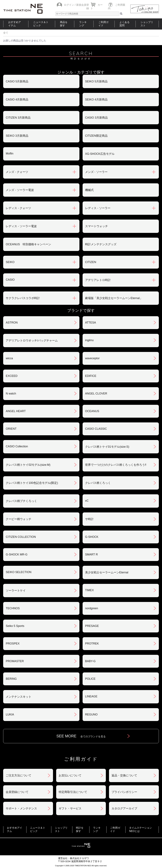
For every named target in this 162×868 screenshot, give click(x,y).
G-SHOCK (92, 537)
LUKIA (10, 714)
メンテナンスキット (19, 697)
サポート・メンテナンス (21, 808)
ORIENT (11, 429)
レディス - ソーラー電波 (21, 226)
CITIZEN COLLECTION (21, 537)
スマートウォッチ (97, 226)
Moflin (9, 154)
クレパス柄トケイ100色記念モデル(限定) (32, 483)
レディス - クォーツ (18, 208)
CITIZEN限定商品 (96, 136)
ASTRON (12, 323)
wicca (9, 358)
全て (6, 33)
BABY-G (90, 661)
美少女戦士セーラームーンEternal (107, 572)
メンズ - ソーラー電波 (20, 190)
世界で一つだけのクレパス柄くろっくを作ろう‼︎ (116, 465)
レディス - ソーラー (98, 208)
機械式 (89, 190)
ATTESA (91, 323)
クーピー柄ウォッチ (19, 519)
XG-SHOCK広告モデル (100, 154)
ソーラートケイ (16, 591)
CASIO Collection (17, 446)
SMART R (91, 554)
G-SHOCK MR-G (17, 554)
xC (87, 501)
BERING (11, 679)
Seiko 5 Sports (15, 626)
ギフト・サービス (70, 808)
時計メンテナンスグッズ (101, 244)
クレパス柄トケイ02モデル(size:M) (28, 465)
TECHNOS (13, 608)
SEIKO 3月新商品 (17, 136)
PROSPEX (13, 644)
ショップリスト (147, 24)
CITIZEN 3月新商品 (18, 118)
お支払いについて (70, 775)
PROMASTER (15, 661)
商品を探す (64, 24)
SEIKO (10, 262)
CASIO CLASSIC (96, 429)
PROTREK (92, 644)
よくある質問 (125, 24)
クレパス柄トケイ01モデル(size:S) (107, 447)
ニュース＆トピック (41, 24)
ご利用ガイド (103, 24)
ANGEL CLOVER (96, 394)
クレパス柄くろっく (98, 483)
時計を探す (80, 829)
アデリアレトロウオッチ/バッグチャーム (32, 341)
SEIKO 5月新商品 (96, 81)
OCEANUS (92, 411)
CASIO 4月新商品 (17, 100)
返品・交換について (124, 775)
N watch (11, 394)
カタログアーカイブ (124, 808)
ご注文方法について (19, 775)
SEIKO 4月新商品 (96, 100)
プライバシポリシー (124, 792)
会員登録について (17, 792)
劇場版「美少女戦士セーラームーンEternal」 (114, 298)
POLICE (90, 679)
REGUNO (91, 714)
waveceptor (92, 358)
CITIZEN (91, 262)
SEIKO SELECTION (19, 572)
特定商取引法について (73, 792)
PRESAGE (92, 626)
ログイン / (70, 5)
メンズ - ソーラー (96, 172)
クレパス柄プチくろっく (21, 501)
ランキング (83, 24)
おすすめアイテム (15, 24)
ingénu (89, 340)
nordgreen (92, 608)
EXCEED (12, 376)
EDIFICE (91, 376)
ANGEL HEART (16, 411)
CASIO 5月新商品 (17, 81)
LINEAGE (91, 696)
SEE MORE (81, 736)
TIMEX (89, 590)
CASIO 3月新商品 (96, 118)
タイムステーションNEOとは (140, 829)
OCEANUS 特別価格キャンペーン (28, 244)
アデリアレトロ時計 (98, 280)
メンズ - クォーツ (17, 172)
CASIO (10, 280)
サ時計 (89, 519)
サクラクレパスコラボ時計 (23, 298)
